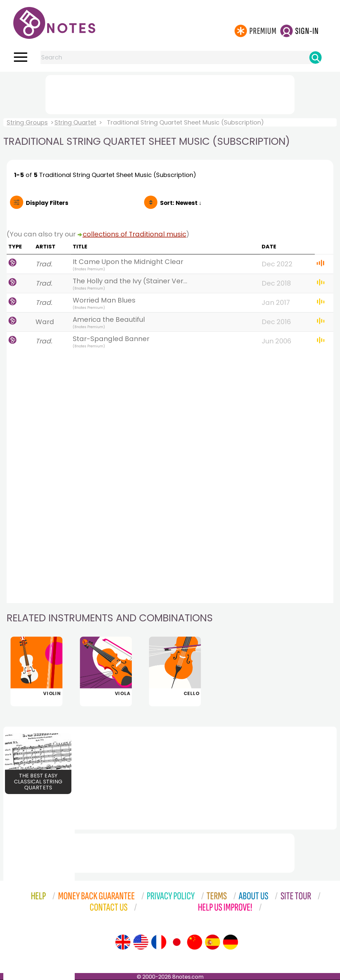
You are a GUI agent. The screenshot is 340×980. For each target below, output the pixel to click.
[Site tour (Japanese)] (177, 942)
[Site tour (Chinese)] (195, 942)
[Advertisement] (170, 93)
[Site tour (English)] (123, 942)
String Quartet (75, 122)
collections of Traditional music (134, 234)
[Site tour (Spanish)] (212, 942)
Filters (47, 203)
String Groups (27, 122)
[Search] (315, 57)
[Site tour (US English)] (141, 942)
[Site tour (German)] (230, 942)
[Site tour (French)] (159, 942)
